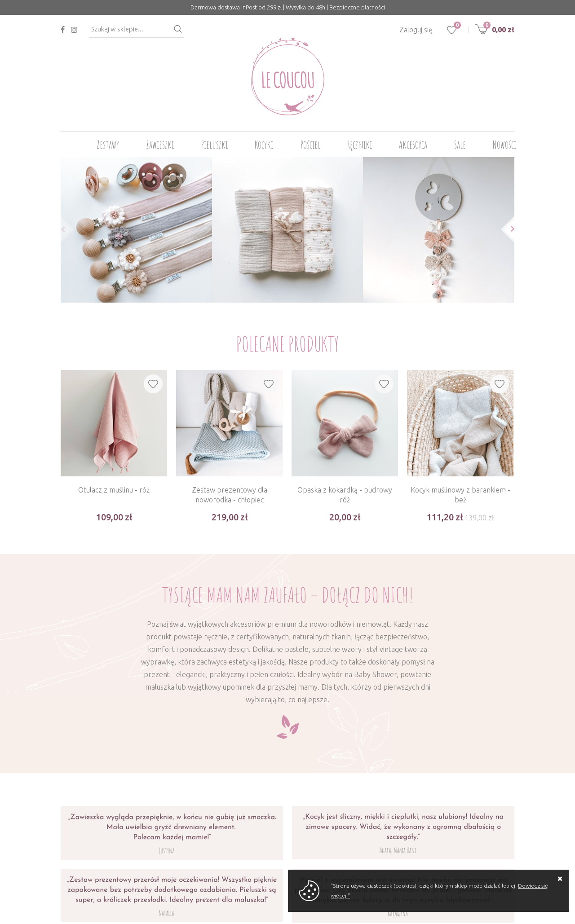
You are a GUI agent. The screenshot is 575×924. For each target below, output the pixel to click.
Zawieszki (160, 145)
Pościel (310, 145)
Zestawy (108, 145)
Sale (460, 145)
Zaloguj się (416, 30)
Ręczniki (360, 145)
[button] (60, 229)
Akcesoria (413, 145)
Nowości (504, 145)
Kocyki (264, 145)
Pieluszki (214, 145)
